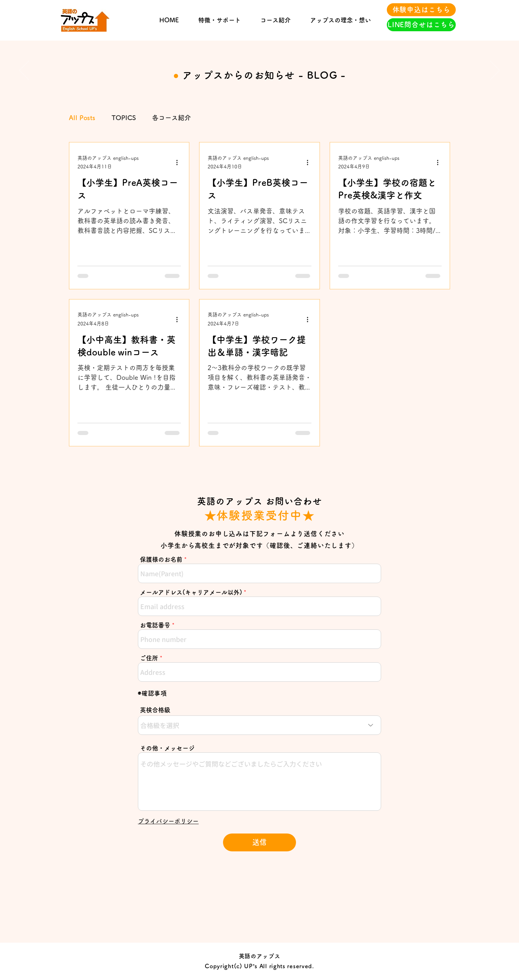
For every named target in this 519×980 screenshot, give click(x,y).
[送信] (259, 842)
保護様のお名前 (161, 559)
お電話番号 (155, 625)
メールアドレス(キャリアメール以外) (191, 592)
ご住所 (149, 658)
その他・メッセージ (167, 748)
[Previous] (24, 71)
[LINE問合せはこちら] (421, 25)
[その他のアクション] (180, 163)
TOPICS (124, 118)
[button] (168, 821)
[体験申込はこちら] (421, 10)
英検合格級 (155, 710)
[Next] (495, 71)
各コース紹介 (172, 118)
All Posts (82, 118)
